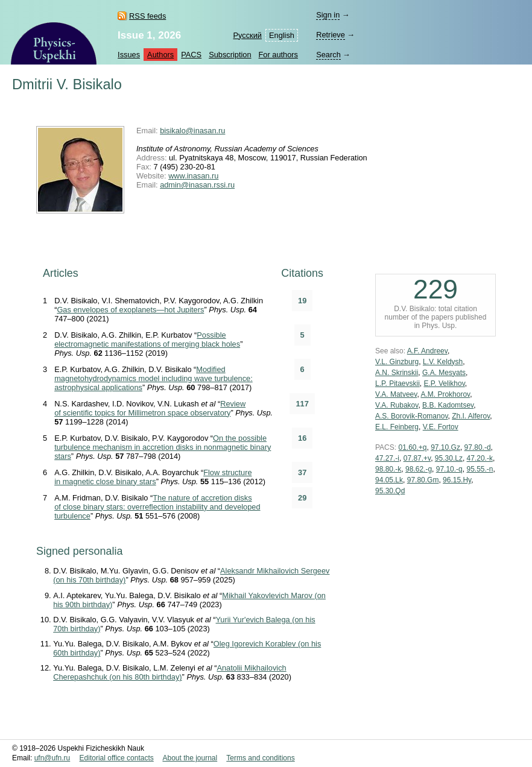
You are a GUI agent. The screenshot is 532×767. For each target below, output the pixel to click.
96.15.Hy (457, 480)
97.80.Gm (423, 480)
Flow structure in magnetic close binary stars (153, 477)
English (282, 35)
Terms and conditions (260, 758)
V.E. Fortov (441, 427)
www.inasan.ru (193, 176)
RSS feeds (147, 16)
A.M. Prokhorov (445, 394)
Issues (129, 55)
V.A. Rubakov (397, 405)
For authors (278, 55)
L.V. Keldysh (443, 362)
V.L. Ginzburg (397, 362)
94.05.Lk (389, 480)
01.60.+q (412, 447)
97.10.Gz (445, 447)
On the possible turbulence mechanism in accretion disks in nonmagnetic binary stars (163, 447)
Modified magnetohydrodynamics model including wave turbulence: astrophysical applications (154, 378)
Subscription (230, 55)
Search (328, 55)
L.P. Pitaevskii (397, 383)
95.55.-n (480, 469)
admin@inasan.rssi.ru (197, 185)
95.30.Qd (390, 491)
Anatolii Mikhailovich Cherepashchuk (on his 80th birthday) (170, 672)
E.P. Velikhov (445, 383)
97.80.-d (478, 447)
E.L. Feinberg (397, 427)
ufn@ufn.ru (52, 758)
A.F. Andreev (427, 351)
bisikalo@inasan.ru (192, 131)
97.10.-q (449, 469)
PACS (191, 55)
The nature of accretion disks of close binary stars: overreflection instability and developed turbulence (157, 507)
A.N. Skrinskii (397, 373)
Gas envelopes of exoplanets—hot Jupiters (130, 310)
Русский (248, 35)
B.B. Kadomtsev (448, 405)
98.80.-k (388, 469)
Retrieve (331, 35)
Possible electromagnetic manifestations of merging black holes (147, 339)
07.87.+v (417, 458)
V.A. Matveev (396, 394)
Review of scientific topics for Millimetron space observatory (150, 408)
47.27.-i (387, 458)
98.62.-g (419, 469)
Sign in (328, 15)
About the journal (190, 758)
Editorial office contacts (117, 758)
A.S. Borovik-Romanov (412, 416)
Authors (160, 55)
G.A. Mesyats (444, 373)
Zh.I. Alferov (471, 416)
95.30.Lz (449, 458)
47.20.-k (480, 458)
